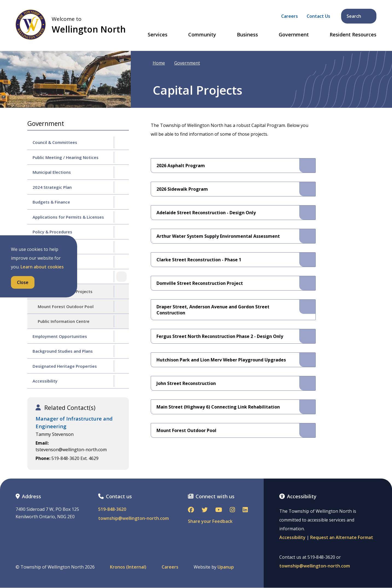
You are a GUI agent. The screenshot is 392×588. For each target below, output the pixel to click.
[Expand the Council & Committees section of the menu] (121, 142)
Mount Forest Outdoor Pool (66, 306)
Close (23, 282)
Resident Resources (353, 35)
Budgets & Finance (51, 202)
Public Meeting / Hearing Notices (66, 157)
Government (294, 35)
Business (247, 35)
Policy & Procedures (52, 232)
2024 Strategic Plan (52, 187)
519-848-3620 (112, 509)
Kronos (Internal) (128, 567)
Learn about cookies (42, 267)
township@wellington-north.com (133, 518)
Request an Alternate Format (342, 537)
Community (202, 35)
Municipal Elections (52, 172)
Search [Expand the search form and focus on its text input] (359, 16)
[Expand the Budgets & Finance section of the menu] (121, 202)
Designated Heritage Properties (65, 366)
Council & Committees (55, 142)
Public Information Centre (64, 321)
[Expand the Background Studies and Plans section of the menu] (121, 351)
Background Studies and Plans (63, 351)
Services (158, 35)
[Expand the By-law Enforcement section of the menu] (121, 262)
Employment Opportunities (60, 336)
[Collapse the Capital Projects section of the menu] (121, 277)
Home (159, 63)
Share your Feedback (210, 521)
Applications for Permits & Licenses (68, 217)
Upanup (226, 567)
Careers (290, 16)
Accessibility (45, 381)
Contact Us (318, 16)
